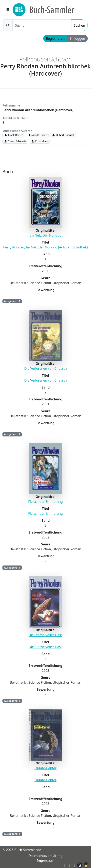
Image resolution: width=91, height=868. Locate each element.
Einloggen (77, 39)
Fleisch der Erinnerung (45, 502)
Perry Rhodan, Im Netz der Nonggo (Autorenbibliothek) (45, 247)
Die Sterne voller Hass (45, 647)
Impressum (45, 861)
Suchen (79, 25)
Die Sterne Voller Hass (45, 635)
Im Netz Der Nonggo (45, 235)
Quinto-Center (45, 768)
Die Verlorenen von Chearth (45, 368)
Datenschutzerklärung (45, 856)
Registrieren (55, 39)
